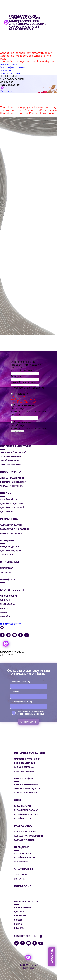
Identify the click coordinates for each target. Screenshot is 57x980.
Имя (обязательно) (22, 371)
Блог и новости (12, 590)
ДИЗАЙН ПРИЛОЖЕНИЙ (12, 508)
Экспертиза (7, 568)
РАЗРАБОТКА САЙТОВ (11, 525)
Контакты (6, 572)
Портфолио (9, 580)
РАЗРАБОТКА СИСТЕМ (11, 533)
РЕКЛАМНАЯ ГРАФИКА (11, 486)
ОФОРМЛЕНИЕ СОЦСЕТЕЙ (13, 482)
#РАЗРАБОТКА (7, 604)
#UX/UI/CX (5, 617)
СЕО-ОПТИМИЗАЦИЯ (10, 456)
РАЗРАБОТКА (9, 519)
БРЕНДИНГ (7, 541)
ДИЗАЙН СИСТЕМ (9, 512)
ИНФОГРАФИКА (11, 472)
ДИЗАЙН (6, 494)
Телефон (16, 376)
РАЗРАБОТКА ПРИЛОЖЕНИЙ (14, 529)
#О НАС (4, 612)
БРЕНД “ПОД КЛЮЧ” (10, 547)
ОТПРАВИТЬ (17, 431)
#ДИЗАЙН (5, 600)
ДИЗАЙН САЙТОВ (9, 499)
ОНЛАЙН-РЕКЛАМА (10, 461)
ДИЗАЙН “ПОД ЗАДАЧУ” (12, 504)
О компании (9, 562)
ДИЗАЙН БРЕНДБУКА (11, 551)
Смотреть (6, 91)
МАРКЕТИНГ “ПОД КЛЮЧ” (13, 452)
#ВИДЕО (4, 608)
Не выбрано (21, 394)
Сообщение (18, 414)
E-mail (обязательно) (24, 382)
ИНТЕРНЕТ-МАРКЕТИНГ (16, 446)
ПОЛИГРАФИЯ (7, 555)
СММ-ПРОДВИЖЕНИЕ (11, 465)
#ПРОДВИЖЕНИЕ (9, 596)
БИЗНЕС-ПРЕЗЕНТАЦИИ (12, 478)
